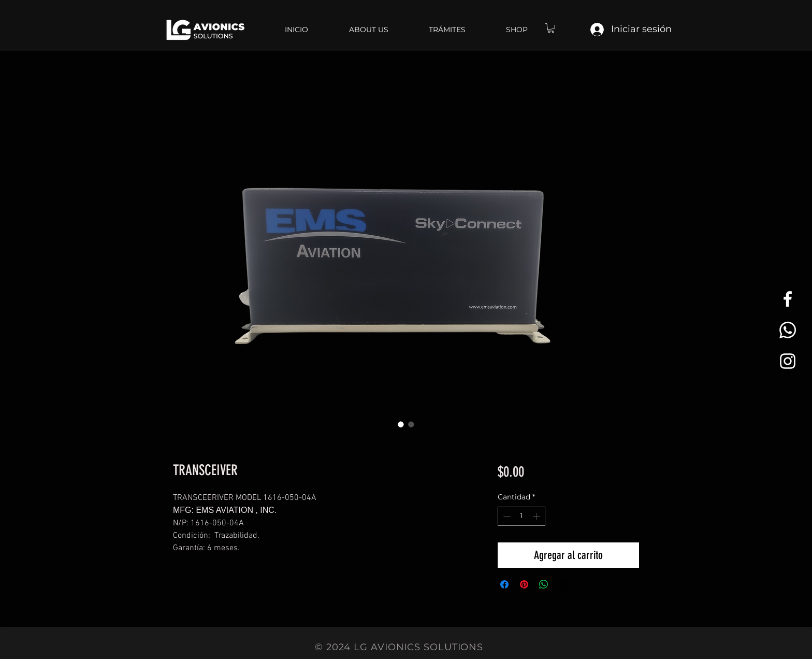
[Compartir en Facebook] (504, 584)
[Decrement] (506, 516)
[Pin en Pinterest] (524, 584)
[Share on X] (563, 584)
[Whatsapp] (788, 330)
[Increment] (537, 516)
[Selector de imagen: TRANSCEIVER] (401, 424)
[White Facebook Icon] (788, 299)
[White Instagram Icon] (788, 361)
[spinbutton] (521, 516)
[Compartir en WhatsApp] (544, 584)
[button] (551, 28)
